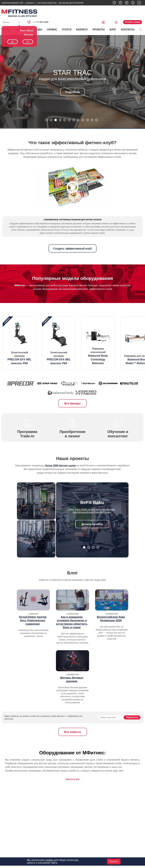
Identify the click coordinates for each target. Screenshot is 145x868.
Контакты (128, 30)
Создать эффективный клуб (72, 261)
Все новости (72, 744)
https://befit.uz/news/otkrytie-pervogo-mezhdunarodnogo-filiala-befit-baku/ (94, 523)
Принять (114, 861)
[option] (19, 355)
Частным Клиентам (47, 3)
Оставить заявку (133, 22)
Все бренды (73, 416)
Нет (28, 42)
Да (12, 42)
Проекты (99, 30)
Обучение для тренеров (71, 3)
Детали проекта (92, 536)
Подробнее (72, 92)
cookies (49, 860)
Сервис (52, 30)
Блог (113, 30)
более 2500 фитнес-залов (60, 478)
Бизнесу (30, 3)
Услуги (67, 30)
